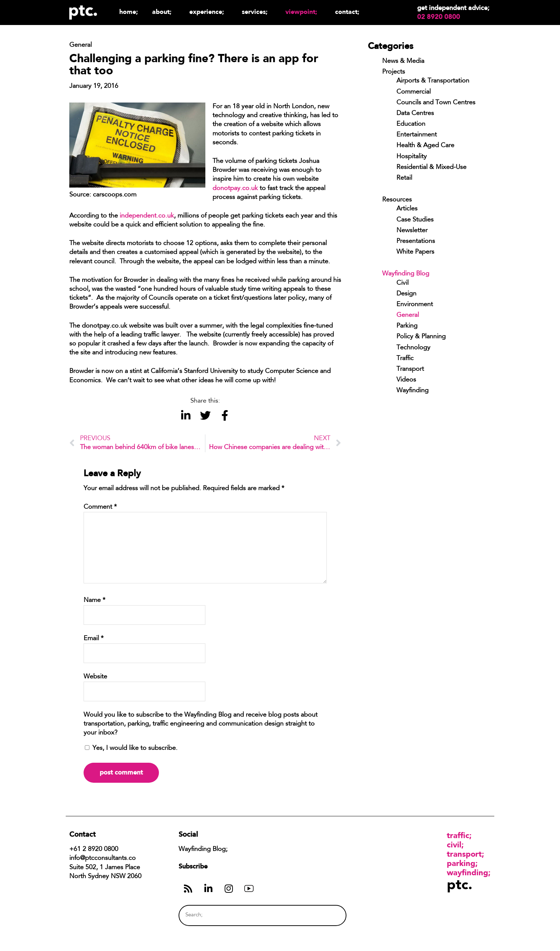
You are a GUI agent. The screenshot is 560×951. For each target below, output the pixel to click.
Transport (410, 369)
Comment (100, 507)
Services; (256, 12)
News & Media (403, 61)
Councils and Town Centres (436, 103)
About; (164, 12)
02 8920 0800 (439, 17)
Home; (129, 12)
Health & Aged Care (425, 146)
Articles (407, 209)
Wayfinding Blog (406, 274)
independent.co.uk (147, 216)
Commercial (414, 92)
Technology (413, 348)
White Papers (415, 252)
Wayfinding (412, 391)
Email (94, 639)
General (408, 315)
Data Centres (415, 114)
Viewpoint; (303, 12)
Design (406, 294)
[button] (186, 416)
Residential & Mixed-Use (431, 168)
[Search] (327, 915)
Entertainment (417, 135)
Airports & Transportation (433, 81)
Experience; (208, 12)
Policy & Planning (421, 337)
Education (411, 124)
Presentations (416, 242)
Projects (394, 72)
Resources (397, 200)
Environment (415, 305)
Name (94, 601)
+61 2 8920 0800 (94, 850)
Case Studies (415, 220)
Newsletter (412, 231)
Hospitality (412, 157)
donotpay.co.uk (235, 189)
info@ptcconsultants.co (102, 858)
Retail (404, 178)
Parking (407, 326)
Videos (406, 380)
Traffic (405, 359)
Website (95, 677)
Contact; (347, 12)
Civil (402, 283)
